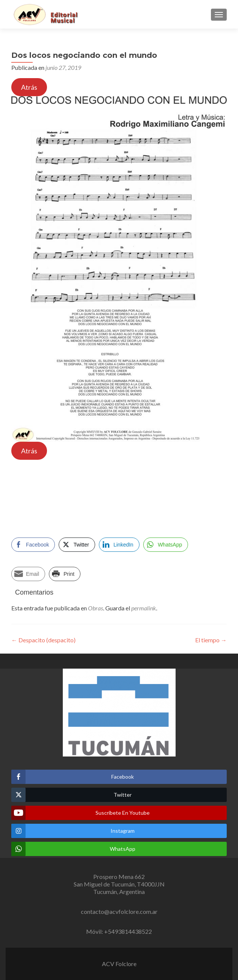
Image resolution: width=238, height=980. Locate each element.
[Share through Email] (28, 574)
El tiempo (211, 640)
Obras (96, 608)
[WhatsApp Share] (166, 545)
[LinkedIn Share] (119, 545)
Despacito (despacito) (43, 640)
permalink (144, 608)
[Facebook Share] (33, 545)
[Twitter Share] (77, 545)
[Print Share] (65, 574)
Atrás (29, 87)
